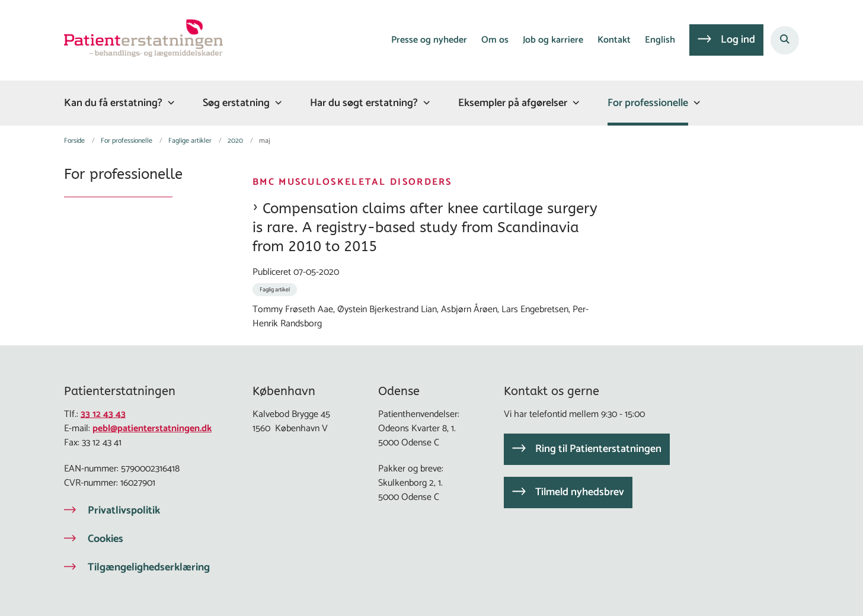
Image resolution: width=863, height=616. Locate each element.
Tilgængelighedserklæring (149, 567)
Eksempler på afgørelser (513, 103)
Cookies (106, 539)
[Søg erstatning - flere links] (277, 103)
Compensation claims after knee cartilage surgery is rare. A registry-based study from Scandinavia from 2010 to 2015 (425, 227)
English (660, 41)
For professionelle (648, 103)
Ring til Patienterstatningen (598, 449)
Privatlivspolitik (124, 511)
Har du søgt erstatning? (364, 103)
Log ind (738, 40)
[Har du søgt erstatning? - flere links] (425, 103)
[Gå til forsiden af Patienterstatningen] (143, 40)
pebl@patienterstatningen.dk (152, 429)
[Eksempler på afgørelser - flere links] (574, 103)
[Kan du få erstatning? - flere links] (170, 103)
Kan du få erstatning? (113, 103)
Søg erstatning (236, 103)
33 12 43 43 (103, 414)
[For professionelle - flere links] (695, 103)
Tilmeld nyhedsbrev (580, 492)
